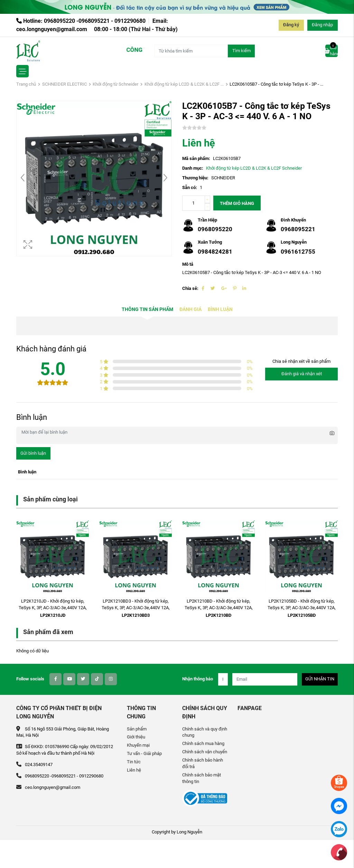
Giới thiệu (136, 737)
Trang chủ (26, 84)
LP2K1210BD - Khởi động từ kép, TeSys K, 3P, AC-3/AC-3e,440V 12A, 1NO (219, 608)
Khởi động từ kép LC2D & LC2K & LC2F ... (184, 84)
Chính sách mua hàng (203, 743)
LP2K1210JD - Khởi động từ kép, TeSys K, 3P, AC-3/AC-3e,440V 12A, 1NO (53, 608)
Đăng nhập (322, 25)
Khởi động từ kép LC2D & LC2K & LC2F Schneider (254, 168)
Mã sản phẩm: (196, 158)
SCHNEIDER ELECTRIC (64, 84)
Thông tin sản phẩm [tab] (147, 309)
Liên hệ (134, 770)
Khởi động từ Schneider (115, 84)
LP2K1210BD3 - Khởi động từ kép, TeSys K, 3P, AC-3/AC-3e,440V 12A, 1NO (136, 608)
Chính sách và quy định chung (205, 732)
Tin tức (134, 762)
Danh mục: (193, 168)
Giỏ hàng (332, 50)
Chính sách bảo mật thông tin (202, 778)
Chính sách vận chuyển (205, 752)
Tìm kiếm (241, 51)
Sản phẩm (137, 729)
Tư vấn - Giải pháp (144, 753)
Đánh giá (190, 309)
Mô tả (188, 264)
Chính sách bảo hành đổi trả (203, 763)
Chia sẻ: (190, 288)
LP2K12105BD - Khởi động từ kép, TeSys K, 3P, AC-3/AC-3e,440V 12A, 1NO (302, 608)
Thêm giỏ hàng (237, 203)
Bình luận (220, 309)
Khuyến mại (138, 745)
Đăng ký (291, 25)
